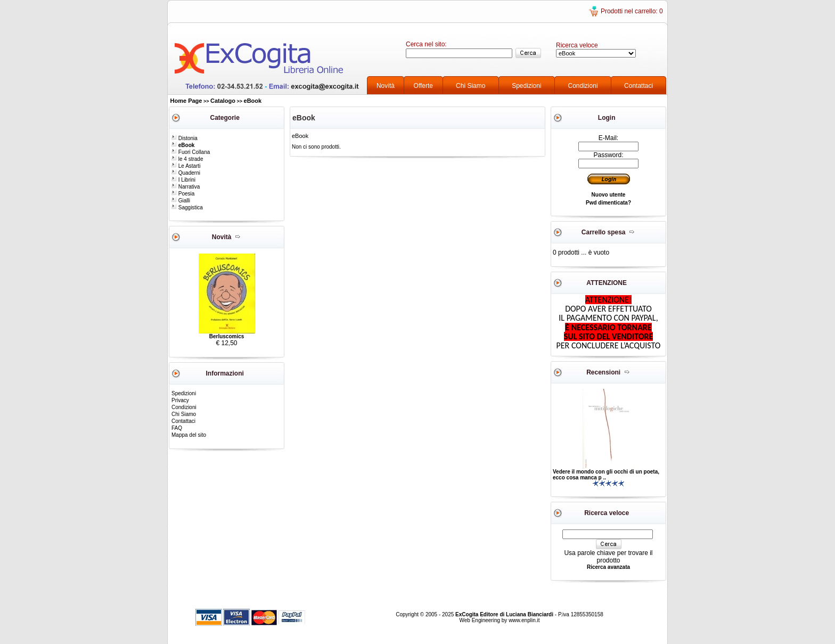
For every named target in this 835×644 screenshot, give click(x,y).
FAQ (177, 428)
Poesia (183, 194)
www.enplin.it (524, 620)
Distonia (184, 138)
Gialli (181, 201)
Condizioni (583, 86)
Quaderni (186, 173)
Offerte (423, 86)
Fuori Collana (190, 152)
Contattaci (638, 86)
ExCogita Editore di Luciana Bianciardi (505, 614)
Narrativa (185, 187)
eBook (253, 101)
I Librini (183, 180)
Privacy (180, 400)
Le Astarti (186, 166)
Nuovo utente (609, 195)
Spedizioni (526, 86)
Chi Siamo (470, 86)
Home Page (186, 101)
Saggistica (187, 207)
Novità (386, 86)
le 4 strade (187, 159)
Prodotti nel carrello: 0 (632, 11)
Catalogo (223, 101)
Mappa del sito (189, 435)
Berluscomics (227, 336)
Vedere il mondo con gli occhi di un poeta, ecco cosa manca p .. (606, 475)
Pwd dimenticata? (608, 203)
